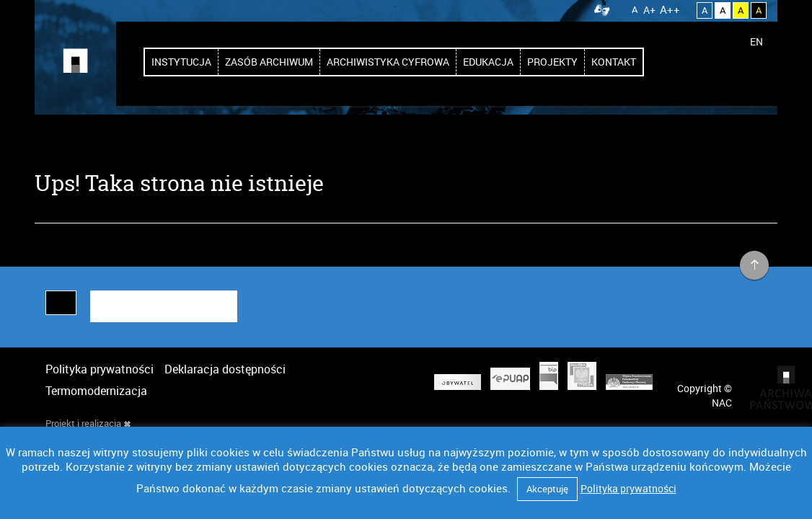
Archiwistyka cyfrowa (388, 62)
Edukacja (488, 62)
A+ (649, 10)
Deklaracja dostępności (225, 369)
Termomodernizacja (96, 391)
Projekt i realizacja (88, 423)
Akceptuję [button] (547, 489)
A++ (670, 9)
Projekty (552, 62)
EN (756, 41)
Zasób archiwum (269, 62)
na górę (755, 266)
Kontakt (614, 62)
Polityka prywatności (100, 369)
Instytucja (181, 62)
